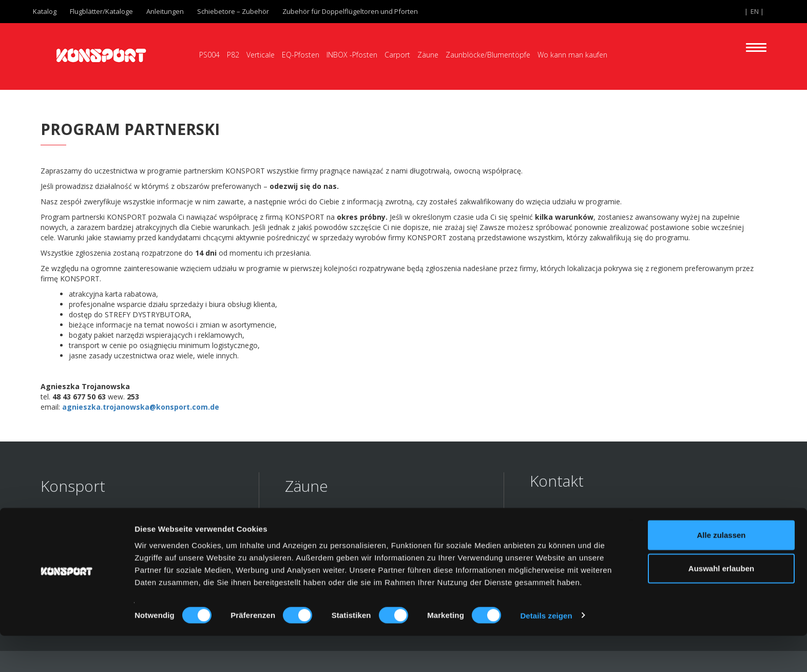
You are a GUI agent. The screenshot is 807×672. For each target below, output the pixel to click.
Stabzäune (306, 522)
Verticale (261, 55)
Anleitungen (165, 11)
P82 (233, 55)
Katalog (45, 11)
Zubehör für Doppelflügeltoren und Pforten (350, 11)
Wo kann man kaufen (572, 55)
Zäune (428, 55)
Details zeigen (546, 652)
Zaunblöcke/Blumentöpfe (488, 55)
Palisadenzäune (317, 537)
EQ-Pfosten (301, 55)
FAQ (48, 522)
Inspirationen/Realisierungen (100, 537)
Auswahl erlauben (721, 605)
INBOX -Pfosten (352, 55)
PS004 (209, 55)
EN (755, 11)
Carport (397, 55)
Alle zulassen (721, 571)
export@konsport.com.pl (595, 542)
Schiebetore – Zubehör (233, 11)
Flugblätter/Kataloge (101, 11)
